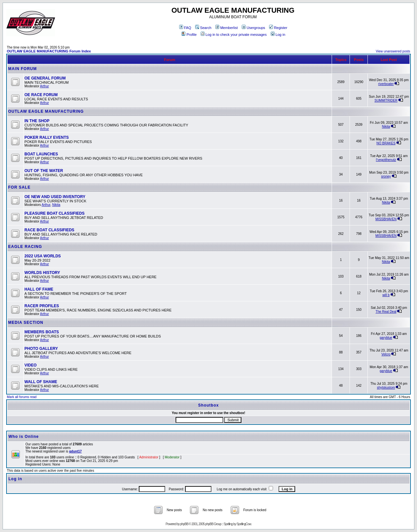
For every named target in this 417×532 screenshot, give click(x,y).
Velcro (386, 354)
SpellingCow (244, 524)
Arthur (44, 86)
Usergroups (253, 28)
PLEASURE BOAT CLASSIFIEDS (54, 213)
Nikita (386, 127)
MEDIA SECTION (26, 323)
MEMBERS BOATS (42, 332)
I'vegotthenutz (386, 160)
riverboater (386, 84)
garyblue (386, 338)
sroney (386, 176)
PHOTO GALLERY (41, 349)
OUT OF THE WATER (44, 171)
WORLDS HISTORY (42, 273)
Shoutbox (208, 405)
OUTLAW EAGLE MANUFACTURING (46, 111)
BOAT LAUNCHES (41, 154)
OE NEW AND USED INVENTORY (55, 197)
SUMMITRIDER (386, 101)
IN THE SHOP (37, 121)
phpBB (184, 524)
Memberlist (227, 28)
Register (278, 28)
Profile (189, 35)
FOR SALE (19, 187)
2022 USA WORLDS (43, 256)
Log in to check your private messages (234, 35)
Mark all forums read (22, 397)
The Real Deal (386, 312)
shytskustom (386, 388)
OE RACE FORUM (41, 95)
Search (203, 28)
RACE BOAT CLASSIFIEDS (49, 230)
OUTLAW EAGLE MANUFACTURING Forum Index (49, 51)
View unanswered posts (393, 51)
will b (386, 295)
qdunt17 (75, 451)
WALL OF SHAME (41, 382)
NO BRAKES (386, 143)
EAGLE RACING (25, 247)
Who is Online (24, 437)
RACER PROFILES (42, 306)
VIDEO (30, 365)
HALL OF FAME (39, 289)
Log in (278, 35)
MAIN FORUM (22, 69)
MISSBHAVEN (386, 219)
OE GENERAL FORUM (45, 78)
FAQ (185, 28)
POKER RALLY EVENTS (47, 137)
